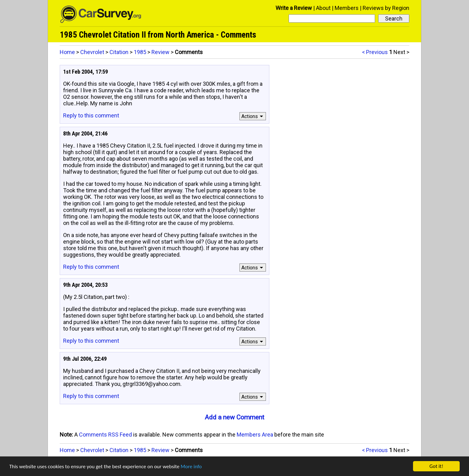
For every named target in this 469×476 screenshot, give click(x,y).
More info (191, 467)
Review (160, 52)
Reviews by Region (386, 8)
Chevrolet (92, 52)
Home (67, 52)
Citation (119, 52)
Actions (253, 116)
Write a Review (294, 8)
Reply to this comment (91, 115)
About (323, 8)
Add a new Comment (234, 417)
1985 (140, 52)
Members (347, 8)
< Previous (375, 52)
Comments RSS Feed (105, 435)
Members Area (255, 435)
